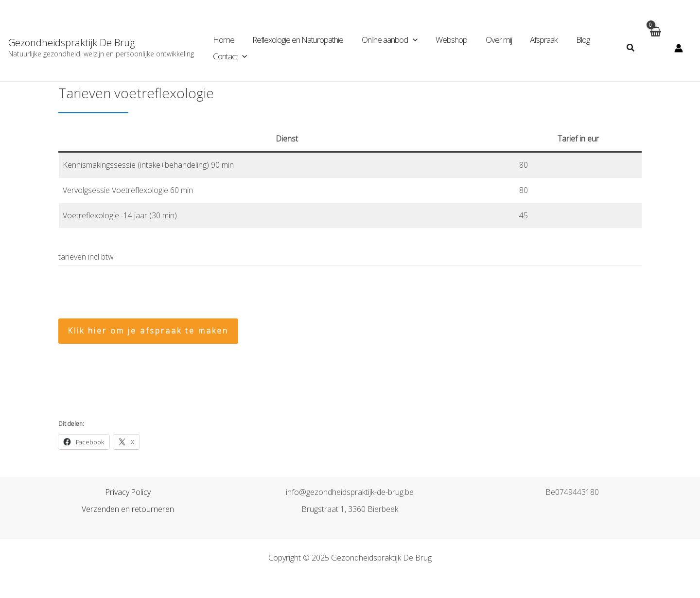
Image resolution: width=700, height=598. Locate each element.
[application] (408, 40)
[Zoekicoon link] (631, 48)
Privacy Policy (128, 492)
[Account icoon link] (679, 48)
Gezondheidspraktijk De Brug (71, 43)
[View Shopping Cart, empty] (655, 48)
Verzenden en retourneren (128, 509)
